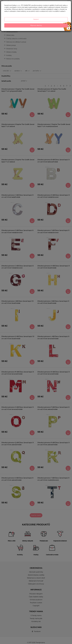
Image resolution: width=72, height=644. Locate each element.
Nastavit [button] (36, 19)
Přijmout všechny (36, 25)
